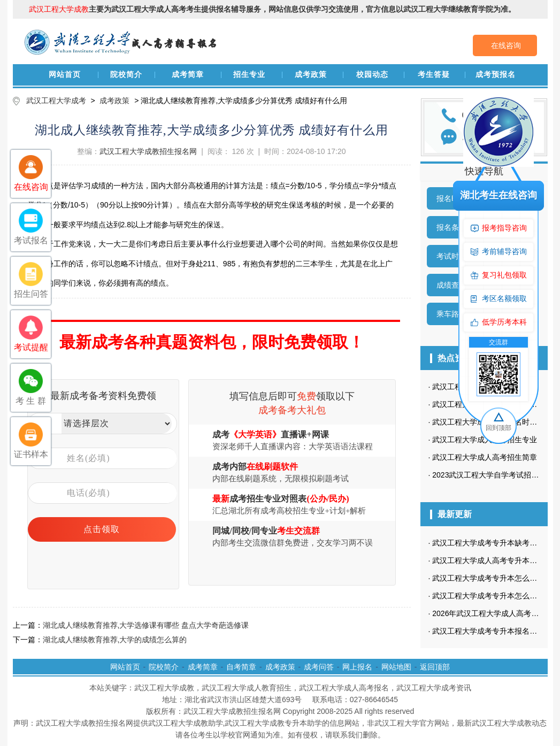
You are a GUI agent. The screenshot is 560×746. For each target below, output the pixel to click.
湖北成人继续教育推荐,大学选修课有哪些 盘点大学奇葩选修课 (146, 625)
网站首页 (65, 75)
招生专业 (249, 75)
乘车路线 (451, 314)
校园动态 (372, 75)
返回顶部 (435, 667)
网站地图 (396, 667)
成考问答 (319, 667)
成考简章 (188, 75)
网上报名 (357, 667)
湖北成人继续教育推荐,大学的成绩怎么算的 (115, 640)
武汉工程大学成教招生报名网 (148, 151)
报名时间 (451, 198)
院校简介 (126, 75)
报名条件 (451, 227)
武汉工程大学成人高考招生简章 (485, 457)
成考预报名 (496, 75)
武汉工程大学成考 (56, 101)
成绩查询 (451, 285)
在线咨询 (506, 45)
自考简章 (241, 667)
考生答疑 (434, 75)
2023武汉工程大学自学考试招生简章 (493, 475)
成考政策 (311, 75)
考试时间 (451, 256)
